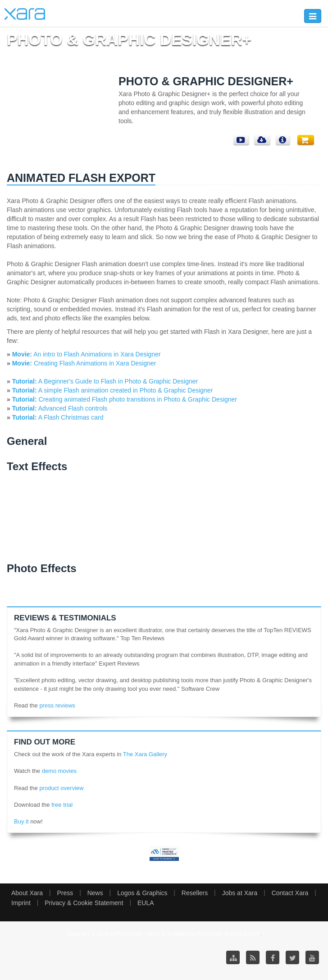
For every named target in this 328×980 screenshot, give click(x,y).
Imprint (21, 903)
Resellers (195, 893)
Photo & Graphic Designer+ (206, 81)
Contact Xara (290, 893)
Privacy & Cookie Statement (84, 903)
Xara (25, 14)
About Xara (27, 893)
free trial (62, 805)
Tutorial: (25, 381)
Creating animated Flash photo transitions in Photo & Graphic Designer (137, 399)
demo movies (59, 771)
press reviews (57, 705)
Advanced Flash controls (72, 408)
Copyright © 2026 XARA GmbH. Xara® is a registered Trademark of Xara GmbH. (163, 934)
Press (65, 893)
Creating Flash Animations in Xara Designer (84, 363)
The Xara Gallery (145, 754)
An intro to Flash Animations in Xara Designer (87, 354)
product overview (61, 788)
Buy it (21, 821)
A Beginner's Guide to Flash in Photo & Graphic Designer (118, 381)
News (95, 893)
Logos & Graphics (142, 893)
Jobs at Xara (240, 893)
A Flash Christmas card (70, 417)
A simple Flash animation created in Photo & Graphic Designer (125, 390)
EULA (146, 903)
